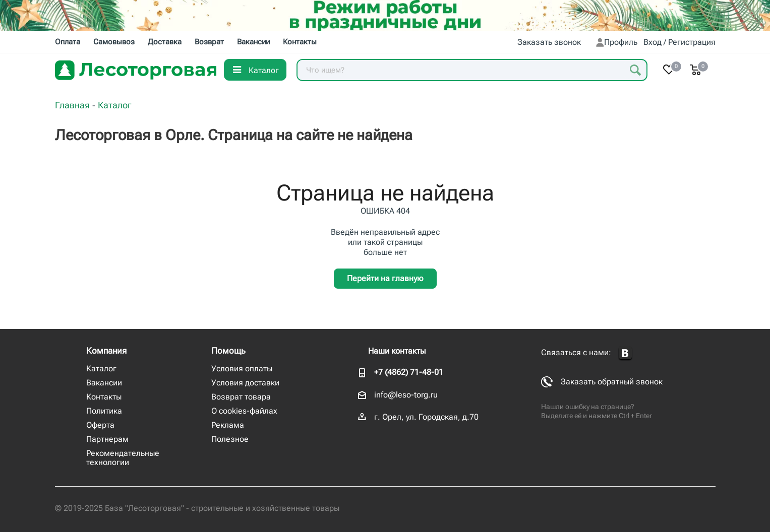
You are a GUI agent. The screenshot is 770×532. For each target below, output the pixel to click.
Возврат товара (241, 397)
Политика (104, 411)
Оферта (100, 425)
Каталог (101, 369)
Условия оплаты (242, 369)
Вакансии (104, 383)
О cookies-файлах (244, 411)
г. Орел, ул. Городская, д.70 (426, 417)
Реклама (228, 425)
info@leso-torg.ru (406, 395)
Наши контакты (397, 351)
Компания (106, 351)
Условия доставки (245, 383)
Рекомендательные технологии (123, 458)
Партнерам (107, 439)
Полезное (230, 439)
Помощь (228, 351)
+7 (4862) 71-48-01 (409, 372)
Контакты (104, 397)
